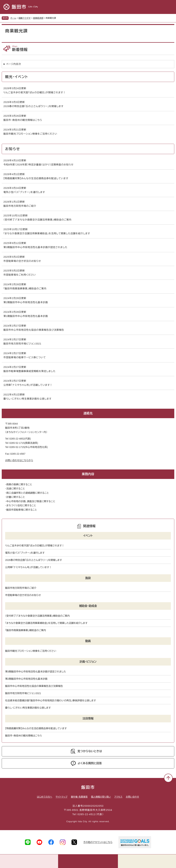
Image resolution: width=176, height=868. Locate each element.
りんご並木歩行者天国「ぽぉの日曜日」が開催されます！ (35, 92)
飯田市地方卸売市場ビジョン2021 (22, 344)
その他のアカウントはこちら (98, 842)
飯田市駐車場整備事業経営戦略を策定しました (29, 371)
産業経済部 (38, 18)
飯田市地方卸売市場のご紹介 (20, 206)
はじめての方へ (45, 797)
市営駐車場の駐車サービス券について (25, 357)
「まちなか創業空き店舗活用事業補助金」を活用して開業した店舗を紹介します (47, 233)
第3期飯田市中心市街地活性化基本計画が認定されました (35, 247)
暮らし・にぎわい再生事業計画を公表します (27, 399)
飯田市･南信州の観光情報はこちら (23, 120)
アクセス (118, 797)
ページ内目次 (14, 64)
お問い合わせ (132, 797)
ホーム (13, 18)
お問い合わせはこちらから (19, 460)
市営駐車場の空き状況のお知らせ (22, 261)
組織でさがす (25, 18)
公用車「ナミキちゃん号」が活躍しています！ (28, 385)
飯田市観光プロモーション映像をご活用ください (30, 134)
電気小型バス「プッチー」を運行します (24, 192)
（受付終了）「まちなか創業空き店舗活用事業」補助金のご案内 (37, 220)
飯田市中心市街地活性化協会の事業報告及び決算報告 (34, 330)
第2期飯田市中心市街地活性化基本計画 (26, 302)
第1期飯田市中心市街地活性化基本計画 (26, 316)
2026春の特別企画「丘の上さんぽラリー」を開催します (33, 106)
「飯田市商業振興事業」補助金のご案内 (25, 289)
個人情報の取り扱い (101, 797)
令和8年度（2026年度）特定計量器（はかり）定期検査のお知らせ (38, 165)
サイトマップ (62, 797)
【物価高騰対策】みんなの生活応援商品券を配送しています (36, 178)
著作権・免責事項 (79, 797)
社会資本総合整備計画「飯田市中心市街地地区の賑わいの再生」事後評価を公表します (51, 700)
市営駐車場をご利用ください (20, 275)
